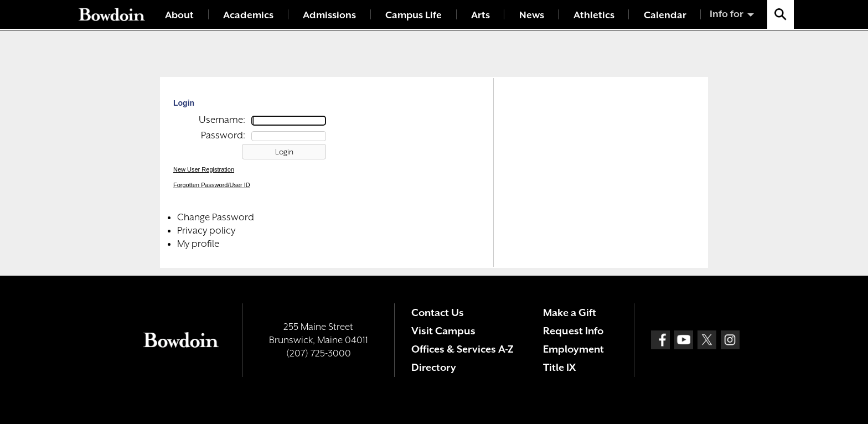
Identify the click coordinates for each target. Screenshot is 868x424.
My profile (198, 244)
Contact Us (438, 312)
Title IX (559, 367)
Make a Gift (570, 312)
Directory (434, 367)
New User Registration (204, 169)
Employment (573, 349)
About (179, 15)
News (532, 15)
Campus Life (414, 15)
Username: (222, 120)
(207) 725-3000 (319, 353)
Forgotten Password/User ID (212, 185)
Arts (480, 15)
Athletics (594, 15)
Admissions (329, 15)
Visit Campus (443, 331)
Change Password (216, 217)
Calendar (665, 15)
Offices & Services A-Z (463, 349)
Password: (223, 135)
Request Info (573, 331)
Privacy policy (206, 230)
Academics (248, 15)
